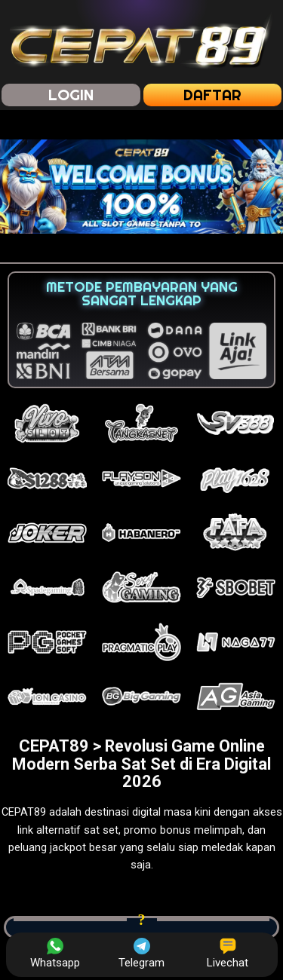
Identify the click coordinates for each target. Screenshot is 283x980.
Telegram (141, 954)
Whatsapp (55, 954)
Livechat (228, 954)
